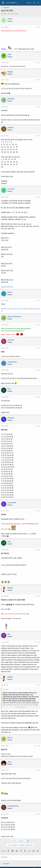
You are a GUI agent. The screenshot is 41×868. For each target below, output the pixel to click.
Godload (11, 99)
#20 (39, 814)
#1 (39, 27)
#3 (39, 80)
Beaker (10, 588)
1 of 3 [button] (14, 841)
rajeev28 (11, 340)
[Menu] (3, 3)
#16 (39, 642)
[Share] (36, 27)
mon (9, 541)
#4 (39, 107)
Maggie (10, 72)
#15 (39, 596)
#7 (39, 300)
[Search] (38, 3)
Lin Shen (11, 189)
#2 (39, 63)
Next (22, 841)
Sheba (5, 14)
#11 (39, 397)
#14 (39, 550)
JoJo (9, 762)
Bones (10, 738)
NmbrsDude (12, 362)
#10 (39, 370)
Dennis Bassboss (14, 316)
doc (9, 634)
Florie (10, 292)
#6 (39, 197)
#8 (39, 325)
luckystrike (12, 503)
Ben (9, 389)
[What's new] (34, 3)
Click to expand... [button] (21, 707)
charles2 (11, 418)
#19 (39, 770)
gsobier (10, 128)
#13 (39, 511)
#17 (39, 685)
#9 (39, 348)
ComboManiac (13, 806)
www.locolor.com (7, 287)
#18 (39, 746)
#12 (39, 426)
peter (9, 54)
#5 (39, 136)
